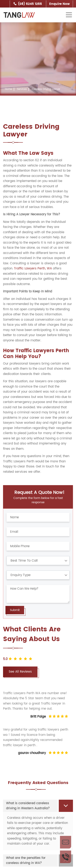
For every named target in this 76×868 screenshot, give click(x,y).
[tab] (38, 806)
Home (8, 89)
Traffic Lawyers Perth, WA (33, 268)
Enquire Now (59, 4)
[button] (38, 806)
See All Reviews (20, 672)
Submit (15, 610)
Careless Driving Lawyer (46, 89)
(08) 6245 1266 (30, 4)
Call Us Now (66, 857)
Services (22, 89)
